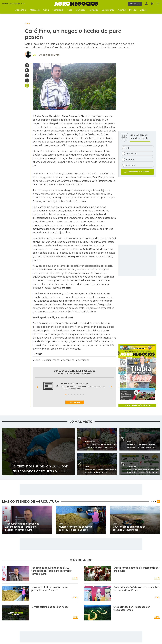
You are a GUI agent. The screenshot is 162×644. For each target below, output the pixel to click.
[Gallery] (75, 387)
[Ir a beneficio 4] (75, 395)
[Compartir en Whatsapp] (27, 80)
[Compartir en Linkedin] (27, 70)
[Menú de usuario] (146, 3)
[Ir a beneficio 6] (80, 395)
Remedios (94, 10)
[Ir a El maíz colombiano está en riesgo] (16, 613)
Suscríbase (135, 4)
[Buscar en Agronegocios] (158, 4)
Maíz (75, 617)
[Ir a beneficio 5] (78, 395)
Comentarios (108, 10)
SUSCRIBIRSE (75, 402)
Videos (143, 10)
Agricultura (21, 10)
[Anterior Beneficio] (38, 387)
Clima (46, 10)
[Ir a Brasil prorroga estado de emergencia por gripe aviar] (98, 574)
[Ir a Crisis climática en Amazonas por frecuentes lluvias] (98, 613)
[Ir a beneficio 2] (69, 395)
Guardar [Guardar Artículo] (27, 86)
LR (34, 55)
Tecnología (58, 10)
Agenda (122, 10)
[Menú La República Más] (152, 3)
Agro (75, 578)
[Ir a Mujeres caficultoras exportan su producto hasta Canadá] (16, 593)
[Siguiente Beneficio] (112, 387)
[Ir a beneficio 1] (66, 395)
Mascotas (35, 10)
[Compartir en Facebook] (27, 75)
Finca (69, 10)
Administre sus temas (138, 172)
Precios (133, 10)
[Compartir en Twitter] (27, 65)
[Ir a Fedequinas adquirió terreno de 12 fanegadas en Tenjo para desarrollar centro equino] (16, 574)
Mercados (80, 10)
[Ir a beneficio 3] (72, 395)
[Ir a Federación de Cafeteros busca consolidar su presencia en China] (98, 593)
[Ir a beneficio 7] (83, 395)
